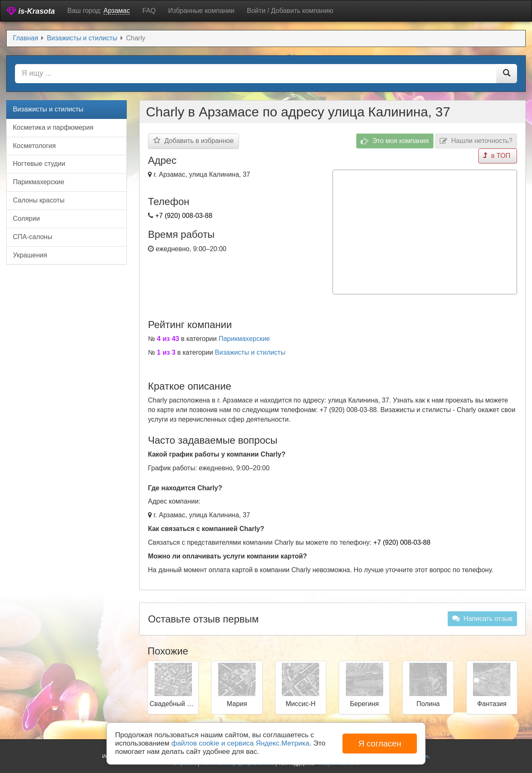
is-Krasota (31, 11)
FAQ (149, 11)
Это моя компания (395, 141)
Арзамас (117, 11)
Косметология (34, 146)
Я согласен (380, 743)
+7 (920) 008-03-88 (183, 216)
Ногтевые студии (39, 164)
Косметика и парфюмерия (53, 127)
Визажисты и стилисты (250, 352)
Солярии (26, 219)
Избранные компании (201, 11)
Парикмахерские (244, 338)
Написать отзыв (482, 618)
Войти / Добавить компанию (290, 11)
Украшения (30, 255)
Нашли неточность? (476, 141)
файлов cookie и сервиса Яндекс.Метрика (240, 743)
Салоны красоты (39, 200)
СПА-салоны (33, 237)
